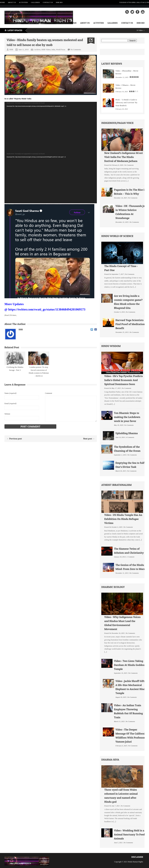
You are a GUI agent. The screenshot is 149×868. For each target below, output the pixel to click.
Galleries (35, 2)
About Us (12, 2)
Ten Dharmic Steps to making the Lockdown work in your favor (127, 417)
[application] (51, 127)
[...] (127, 181)
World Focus (61, 50)
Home (2, 2)
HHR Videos (46, 50)
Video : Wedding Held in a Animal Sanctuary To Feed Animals (129, 834)
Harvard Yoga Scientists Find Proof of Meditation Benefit (130, 324)
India (53, 50)
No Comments (76, 50)
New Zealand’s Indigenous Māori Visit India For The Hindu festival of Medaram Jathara (124, 157)
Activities (23, 2)
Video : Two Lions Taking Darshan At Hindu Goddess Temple (130, 665)
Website (7, 414)
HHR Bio (59, 2)
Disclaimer (137, 857)
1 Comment (131, 556)
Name (10, 393)
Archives (37, 50)
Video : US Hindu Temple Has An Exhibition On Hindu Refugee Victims (123, 519)
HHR (21, 329)
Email (10, 403)
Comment (48, 393)
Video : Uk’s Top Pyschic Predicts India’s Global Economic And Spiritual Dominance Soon (124, 380)
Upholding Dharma (127, 433)
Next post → (89, 439)
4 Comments (130, 437)
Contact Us (48, 2)
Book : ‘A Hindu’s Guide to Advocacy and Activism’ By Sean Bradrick (126, 103)
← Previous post (14, 439)
